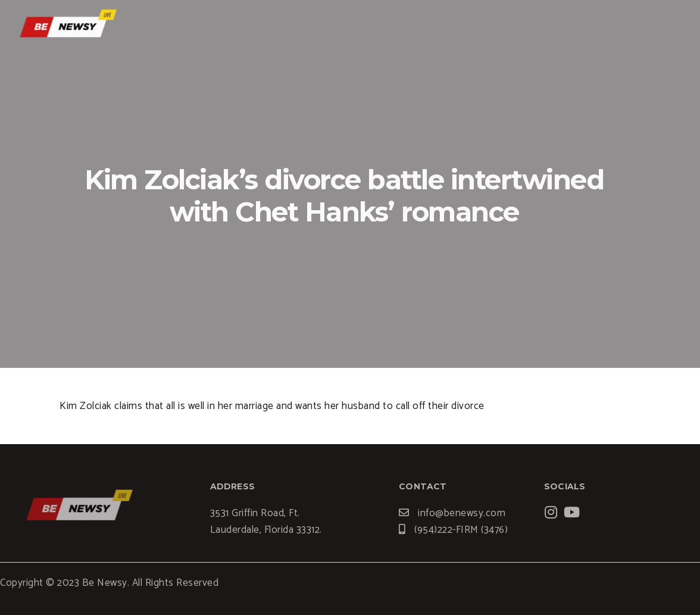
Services (468, 27)
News (574, 27)
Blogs (524, 27)
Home (411, 27)
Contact (629, 27)
